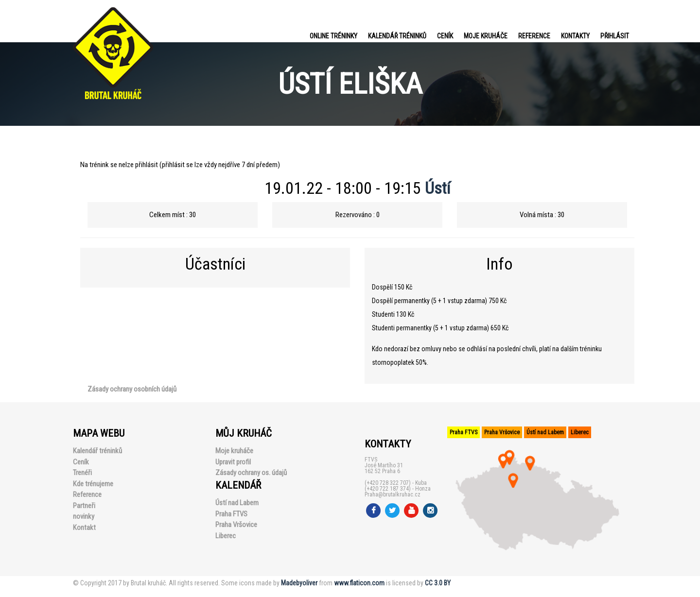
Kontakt (84, 528)
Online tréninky (333, 36)
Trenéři (82, 473)
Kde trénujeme (93, 484)
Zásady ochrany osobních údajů (132, 389)
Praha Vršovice (236, 525)
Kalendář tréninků (397, 36)
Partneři (84, 506)
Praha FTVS (231, 514)
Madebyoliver (299, 583)
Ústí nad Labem (237, 503)
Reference (534, 36)
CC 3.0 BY (438, 583)
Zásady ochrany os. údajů (251, 473)
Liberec (226, 536)
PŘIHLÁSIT (615, 36)
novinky (84, 516)
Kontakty (575, 36)
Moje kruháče (486, 36)
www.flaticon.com (359, 583)
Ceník (445, 36)
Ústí (438, 188)
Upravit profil (233, 462)
